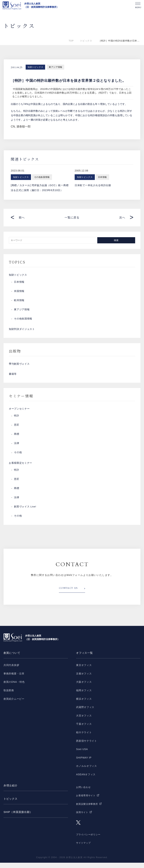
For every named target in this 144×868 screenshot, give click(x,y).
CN (13, 127)
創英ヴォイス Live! (25, 512)
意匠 (17, 429)
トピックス (86, 41)
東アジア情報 (56, 67)
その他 (18, 457)
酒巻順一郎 (24, 127)
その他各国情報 (23, 320)
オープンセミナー (19, 413)
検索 (116, 240)
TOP (71, 41)
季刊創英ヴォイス (19, 366)
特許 (17, 420)
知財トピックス (35, 67)
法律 (17, 448)
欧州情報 (19, 301)
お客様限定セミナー (21, 468)
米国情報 (19, 292)
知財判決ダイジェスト (22, 331)
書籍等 (13, 377)
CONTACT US (69, 594)
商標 (17, 439)
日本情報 (19, 283)
